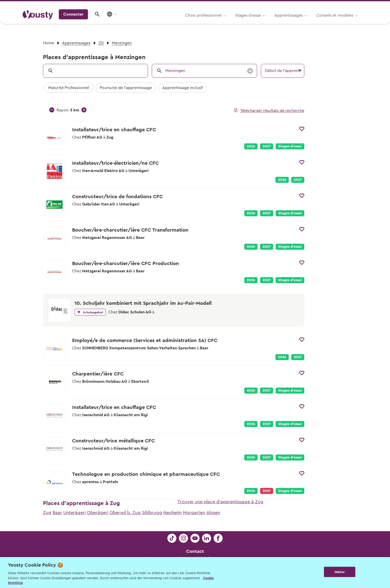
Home (48, 43)
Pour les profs (324, 5)
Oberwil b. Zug (125, 513)
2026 (251, 146)
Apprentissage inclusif (183, 88)
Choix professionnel (141, 22)
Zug (47, 513)
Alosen (213, 513)
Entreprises (357, 5)
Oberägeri (98, 513)
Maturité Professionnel (69, 88)
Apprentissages (226, 22)
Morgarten (194, 513)
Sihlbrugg (152, 513)
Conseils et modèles (272, 22)
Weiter (340, 572)
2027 (267, 146)
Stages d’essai (185, 22)
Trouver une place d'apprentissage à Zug (220, 502)
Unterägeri (75, 513)
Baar (57, 513)
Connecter (324, 21)
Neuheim (173, 513)
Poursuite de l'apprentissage (126, 88)
